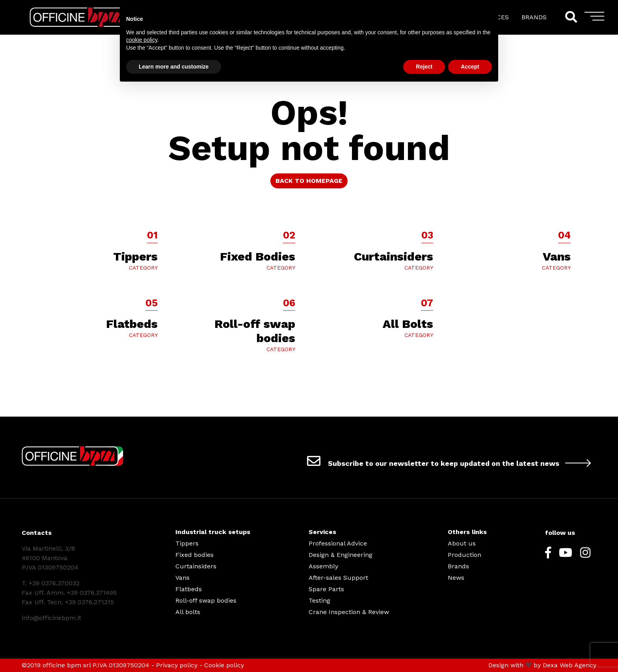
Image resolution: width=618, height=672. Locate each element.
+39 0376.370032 (54, 583)
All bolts (188, 612)
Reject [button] (424, 67)
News (456, 578)
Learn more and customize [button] (174, 67)
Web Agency (578, 665)
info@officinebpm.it (51, 618)
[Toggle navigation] (594, 19)
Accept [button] (470, 67)
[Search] (571, 17)
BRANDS (534, 17)
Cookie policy (224, 665)
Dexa (550, 665)
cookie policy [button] (142, 40)
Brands (458, 566)
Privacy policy (177, 665)
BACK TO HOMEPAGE (309, 181)
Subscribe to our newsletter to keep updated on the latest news (452, 461)
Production (464, 555)
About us (462, 543)
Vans (182, 578)
